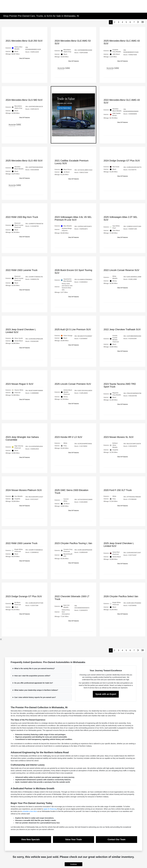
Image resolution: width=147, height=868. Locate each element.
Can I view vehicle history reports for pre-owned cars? (35, 697)
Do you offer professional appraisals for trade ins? (34, 683)
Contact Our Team (117, 839)
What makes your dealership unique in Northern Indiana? (36, 690)
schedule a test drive (30, 811)
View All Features (25, 58)
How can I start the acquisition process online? (32, 676)
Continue (73, 864)
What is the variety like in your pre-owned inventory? (35, 668)
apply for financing (50, 809)
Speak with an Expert (106, 694)
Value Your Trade (73, 839)
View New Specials (30, 839)
